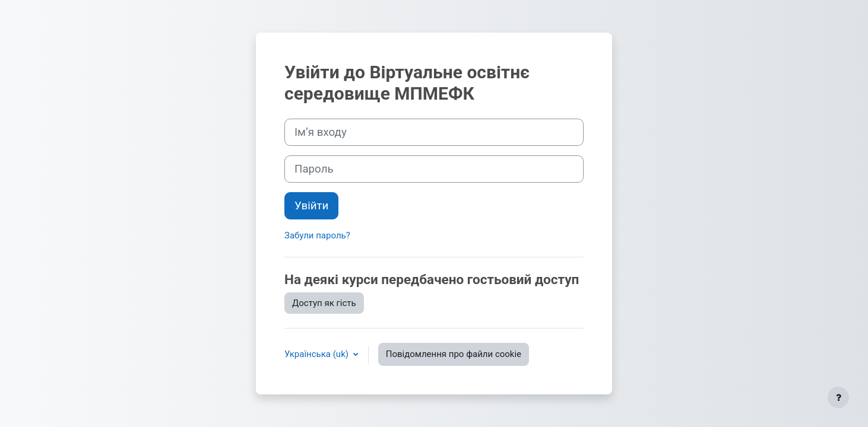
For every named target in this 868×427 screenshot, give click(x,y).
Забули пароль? (317, 235)
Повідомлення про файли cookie (454, 354)
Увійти (311, 206)
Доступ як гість (324, 303)
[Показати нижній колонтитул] (838, 397)
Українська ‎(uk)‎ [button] (318, 354)
